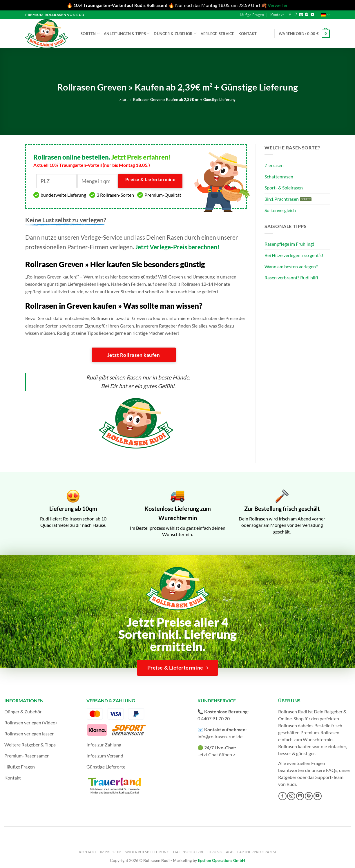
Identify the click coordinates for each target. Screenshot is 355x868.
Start (124, 100)
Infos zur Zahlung (104, 745)
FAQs (332, 770)
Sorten (90, 34)
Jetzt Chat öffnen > (217, 754)
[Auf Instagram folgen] (296, 15)
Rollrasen (288, 725)
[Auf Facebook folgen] (290, 15)
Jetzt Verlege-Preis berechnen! (177, 247)
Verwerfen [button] (278, 5)
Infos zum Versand (105, 756)
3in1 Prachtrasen (282, 199)
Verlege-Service (218, 34)
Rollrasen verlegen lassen (29, 734)
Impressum (111, 852)
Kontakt (277, 15)
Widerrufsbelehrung (147, 852)
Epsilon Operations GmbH (221, 860)
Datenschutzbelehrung (198, 852)
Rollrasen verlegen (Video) (31, 723)
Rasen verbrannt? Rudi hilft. (292, 277)
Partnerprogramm (257, 852)
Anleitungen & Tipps (127, 34)
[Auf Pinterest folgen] (307, 15)
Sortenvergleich (280, 210)
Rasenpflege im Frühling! (289, 244)
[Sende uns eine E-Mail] (301, 15)
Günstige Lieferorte (106, 767)
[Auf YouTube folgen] (312, 15)
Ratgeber (287, 777)
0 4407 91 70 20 (214, 718)
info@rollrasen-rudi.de (220, 736)
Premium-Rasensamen (27, 756)
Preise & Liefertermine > (150, 182)
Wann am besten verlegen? (291, 266)
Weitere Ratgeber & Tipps (30, 745)
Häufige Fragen (251, 15)
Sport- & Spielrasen (284, 188)
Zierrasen (274, 165)
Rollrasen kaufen (295, 746)
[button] (304, 34)
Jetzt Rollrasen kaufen (134, 355)
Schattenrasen (279, 177)
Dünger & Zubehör (175, 34)
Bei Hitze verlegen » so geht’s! (294, 255)
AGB (230, 852)
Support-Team (329, 777)
